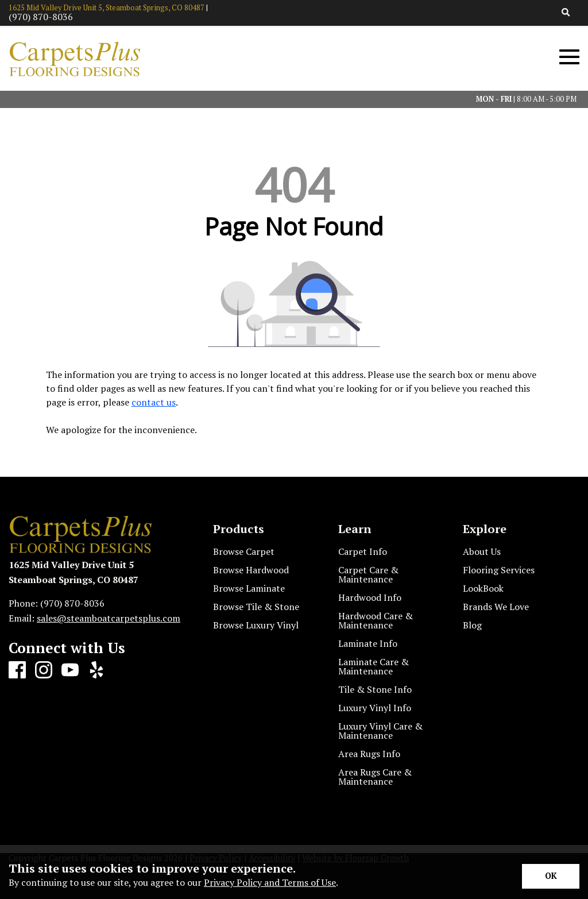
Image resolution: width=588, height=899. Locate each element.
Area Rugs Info (369, 754)
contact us (154, 402)
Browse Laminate (249, 588)
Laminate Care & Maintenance (374, 666)
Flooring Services (499, 570)
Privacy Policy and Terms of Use (270, 882)
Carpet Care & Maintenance (368, 574)
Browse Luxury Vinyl (256, 625)
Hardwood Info (370, 597)
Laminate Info (368, 643)
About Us (482, 551)
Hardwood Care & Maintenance (376, 620)
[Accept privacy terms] (551, 876)
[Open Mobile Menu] (569, 57)
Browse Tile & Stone (256, 607)
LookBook (483, 588)
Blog (472, 625)
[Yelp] (96, 670)
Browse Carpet (244, 551)
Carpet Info (363, 551)
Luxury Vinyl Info (375, 708)
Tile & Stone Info (375, 689)
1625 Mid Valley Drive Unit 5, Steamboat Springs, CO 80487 (107, 8)
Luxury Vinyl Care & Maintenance (380, 731)
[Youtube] (70, 670)
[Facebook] (17, 670)
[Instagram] (44, 670)
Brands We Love (496, 607)
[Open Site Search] (566, 13)
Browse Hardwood (251, 570)
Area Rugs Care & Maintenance (375, 777)
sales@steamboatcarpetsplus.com (109, 618)
